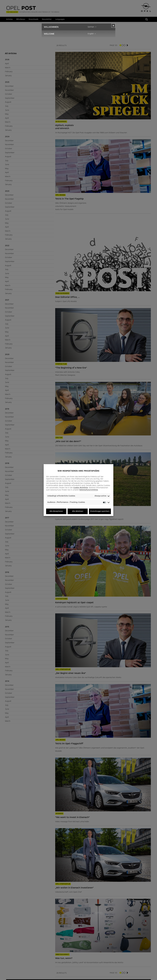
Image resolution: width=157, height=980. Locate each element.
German (92, 27)
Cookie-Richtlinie (81, 488)
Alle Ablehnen (78, 511)
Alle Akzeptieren (56, 511)
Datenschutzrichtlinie (89, 490)
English (92, 34)
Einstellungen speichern (100, 511)
